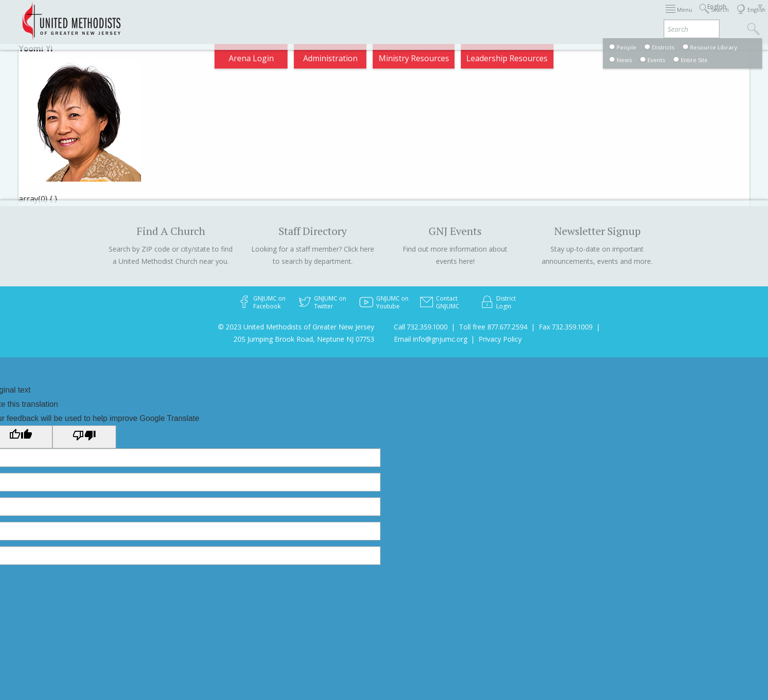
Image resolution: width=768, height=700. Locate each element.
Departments (566, 17)
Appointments (170, 17)
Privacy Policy (500, 339)
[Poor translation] (84, 437)
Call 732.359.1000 (421, 327)
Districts (513, 17)
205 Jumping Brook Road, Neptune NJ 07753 (304, 339)
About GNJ (465, 17)
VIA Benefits (627, 17)
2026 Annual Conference (255, 17)
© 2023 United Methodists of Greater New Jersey (296, 327)
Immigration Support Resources (372, 17)
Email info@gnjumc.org (431, 339)
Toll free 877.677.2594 (493, 327)
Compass (680, 17)
